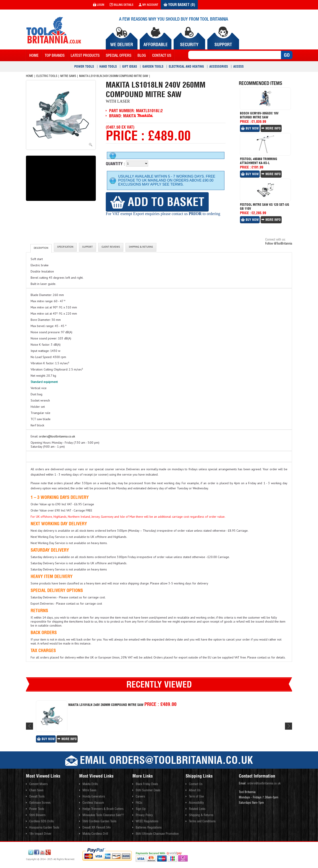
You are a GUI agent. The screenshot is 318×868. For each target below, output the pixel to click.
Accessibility (196, 803)
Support (87, 247)
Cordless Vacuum (93, 803)
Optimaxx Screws (40, 803)
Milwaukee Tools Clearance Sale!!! (103, 815)
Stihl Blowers (37, 815)
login (99, 5)
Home (34, 55)
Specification (65, 247)
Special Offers (119, 55)
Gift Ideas (130, 67)
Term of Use (196, 796)
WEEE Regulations (147, 821)
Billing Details (121, 5)
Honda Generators (94, 796)
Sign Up (141, 809)
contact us (162, 55)
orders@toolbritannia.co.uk (57, 436)
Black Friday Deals (147, 784)
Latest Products (85, 55)
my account (148, 5)
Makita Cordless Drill (95, 834)
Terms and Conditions (202, 821)
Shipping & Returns (141, 247)
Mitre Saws (68, 76)
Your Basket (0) (179, 5)
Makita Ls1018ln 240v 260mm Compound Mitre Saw (114, 76)
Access (238, 67)
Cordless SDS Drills (41, 821)
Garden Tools (153, 67)
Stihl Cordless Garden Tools (99, 821)
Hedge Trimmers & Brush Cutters (103, 809)
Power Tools (84, 67)
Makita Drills (90, 784)
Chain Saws (36, 790)
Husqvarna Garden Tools (44, 827)
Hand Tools (108, 67)
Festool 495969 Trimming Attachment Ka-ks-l (259, 161)
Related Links (197, 809)
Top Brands (55, 55)
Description (41, 248)
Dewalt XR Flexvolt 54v (97, 827)
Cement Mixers (38, 784)
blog (142, 55)
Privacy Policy (144, 815)
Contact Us (196, 784)
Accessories (219, 67)
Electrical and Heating (186, 67)
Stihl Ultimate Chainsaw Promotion (157, 834)
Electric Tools (47, 76)
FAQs (139, 803)
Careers (140, 796)
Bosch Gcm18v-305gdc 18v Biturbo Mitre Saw (259, 115)
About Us (195, 790)
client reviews (111, 247)
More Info (271, 128)
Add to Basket (157, 202)
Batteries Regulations (149, 827)
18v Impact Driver (40, 834)
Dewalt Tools (37, 796)
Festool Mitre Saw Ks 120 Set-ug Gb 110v (265, 207)
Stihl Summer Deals (148, 790)
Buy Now (250, 128)
